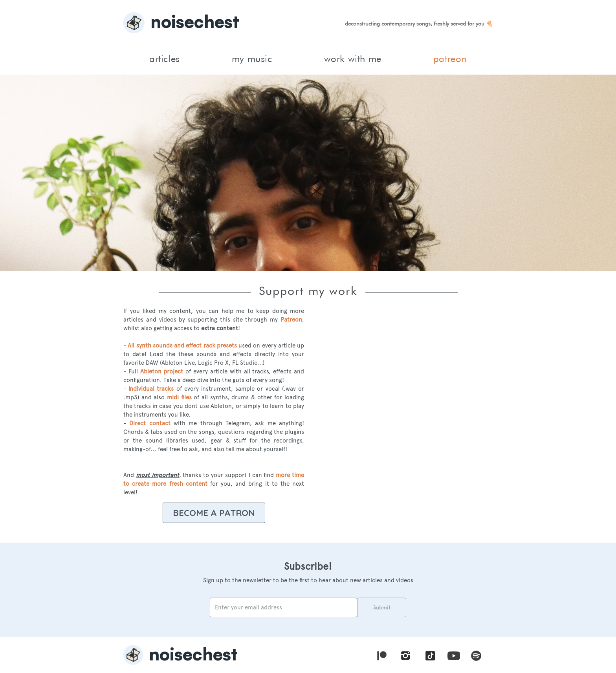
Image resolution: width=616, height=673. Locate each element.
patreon (450, 59)
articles (165, 59)
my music (252, 59)
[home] (308, 24)
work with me (353, 59)
